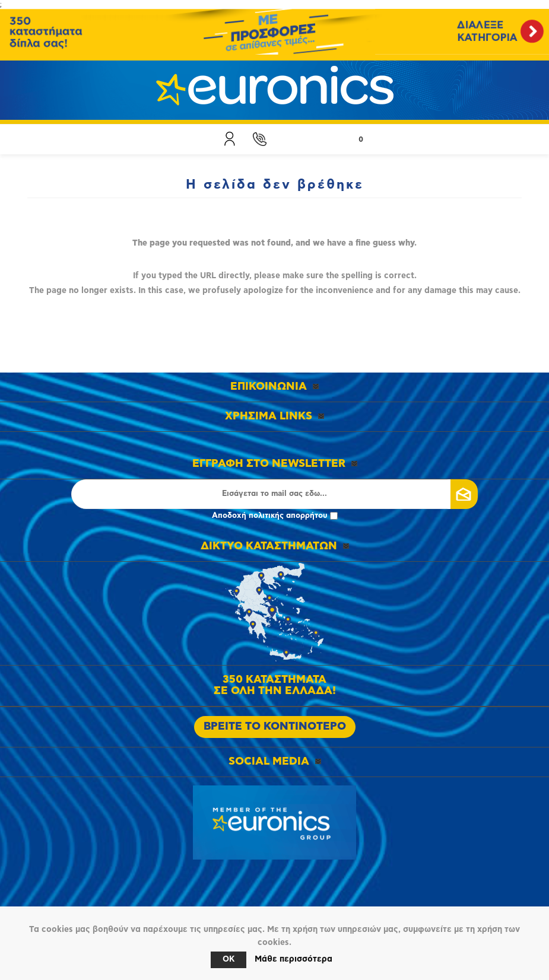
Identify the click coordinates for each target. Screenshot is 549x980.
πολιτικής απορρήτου (288, 516)
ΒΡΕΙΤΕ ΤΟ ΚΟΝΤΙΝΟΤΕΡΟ (275, 727)
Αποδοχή (275, 516)
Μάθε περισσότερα (293, 959)
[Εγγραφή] (274, 494)
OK (229, 960)
